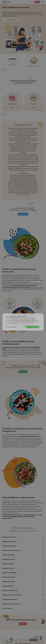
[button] (11, 327)
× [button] (42, 315)
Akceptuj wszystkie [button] (33, 327)
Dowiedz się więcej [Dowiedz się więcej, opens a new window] (14, 323)
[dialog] (23, 322)
